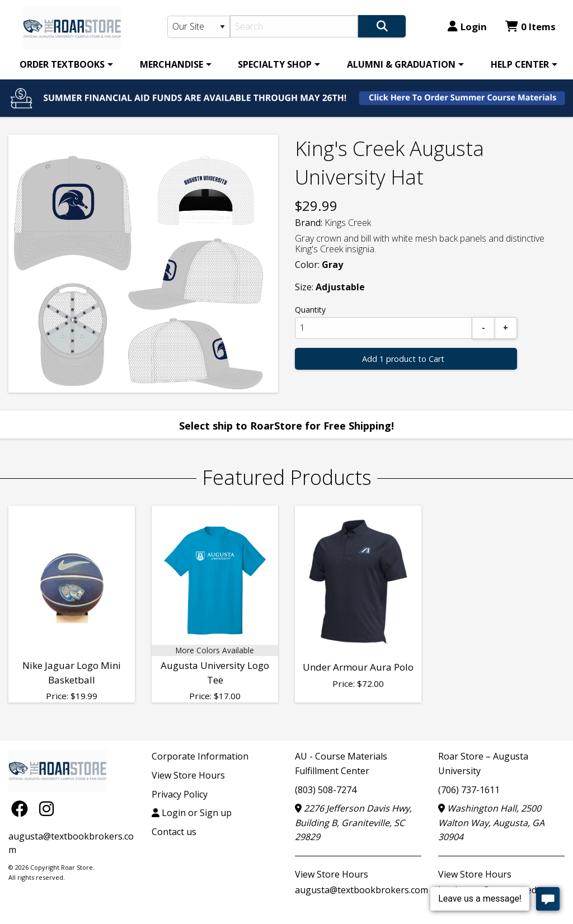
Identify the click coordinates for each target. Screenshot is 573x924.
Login (467, 27)
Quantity (310, 310)
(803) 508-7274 (326, 790)
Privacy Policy (180, 794)
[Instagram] (46, 808)
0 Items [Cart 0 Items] (530, 27)
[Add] (506, 328)
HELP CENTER (520, 64)
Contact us (174, 832)
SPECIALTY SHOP (275, 64)
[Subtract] (483, 328)
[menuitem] (64, 64)
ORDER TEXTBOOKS (62, 64)
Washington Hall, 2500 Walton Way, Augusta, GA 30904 (491, 822)
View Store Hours (188, 775)
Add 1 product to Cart (403, 359)
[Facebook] (22, 808)
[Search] (294, 26)
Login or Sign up (192, 813)
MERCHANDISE (172, 64)
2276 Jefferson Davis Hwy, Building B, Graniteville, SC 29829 (353, 822)
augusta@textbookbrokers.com (361, 890)
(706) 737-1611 (469, 790)
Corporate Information (200, 756)
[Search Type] (199, 27)
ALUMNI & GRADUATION (401, 64)
